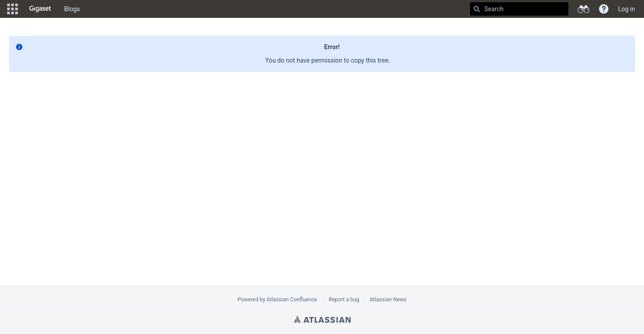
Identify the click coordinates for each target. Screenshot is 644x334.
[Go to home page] (40, 9)
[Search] (477, 9)
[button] (13, 9)
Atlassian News (388, 300)
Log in (627, 9)
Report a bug (344, 300)
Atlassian (322, 319)
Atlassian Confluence (292, 300)
